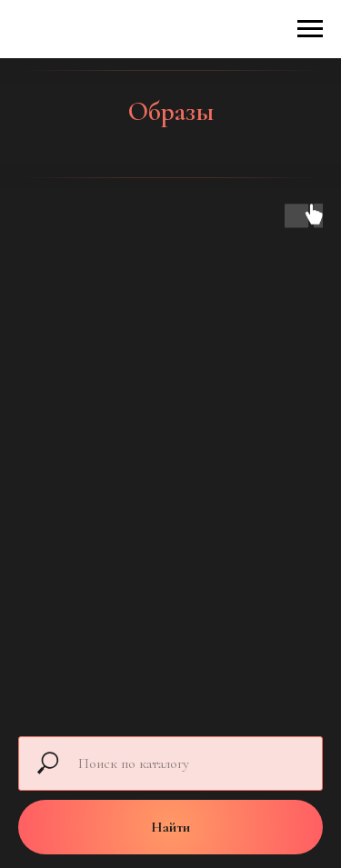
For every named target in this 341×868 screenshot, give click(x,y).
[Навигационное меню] (310, 29)
